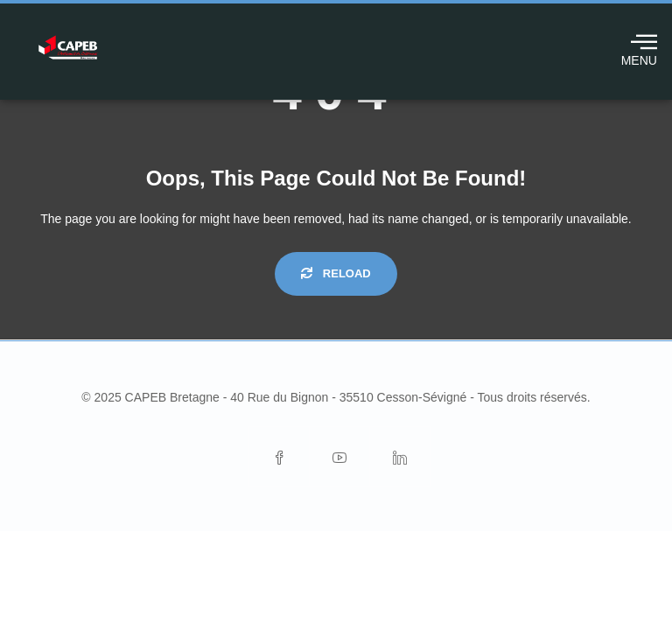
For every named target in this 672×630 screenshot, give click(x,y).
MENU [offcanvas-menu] (639, 47)
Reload (336, 273)
